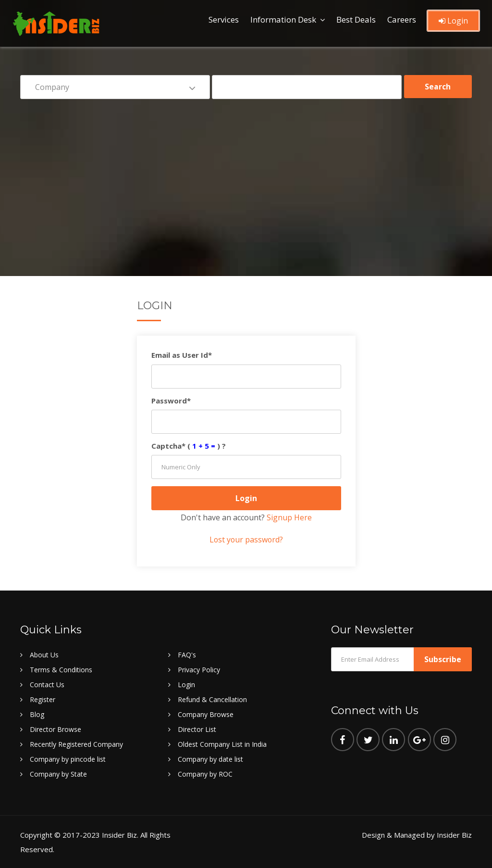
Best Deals (356, 19)
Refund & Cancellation (212, 699)
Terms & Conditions (61, 669)
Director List (197, 729)
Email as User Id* (182, 355)
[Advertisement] (246, 181)
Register (43, 699)
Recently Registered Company (76, 744)
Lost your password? (246, 539)
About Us (44, 654)
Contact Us (47, 684)
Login (453, 21)
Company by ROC (205, 774)
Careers (402, 19)
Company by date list (210, 759)
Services (224, 19)
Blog (37, 714)
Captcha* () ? (189, 446)
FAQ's (187, 654)
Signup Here (289, 517)
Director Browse (55, 729)
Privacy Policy (199, 669)
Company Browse (206, 714)
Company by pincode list (68, 759)
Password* (171, 401)
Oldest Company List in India (222, 744)
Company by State (58, 774)
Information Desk (283, 19)
